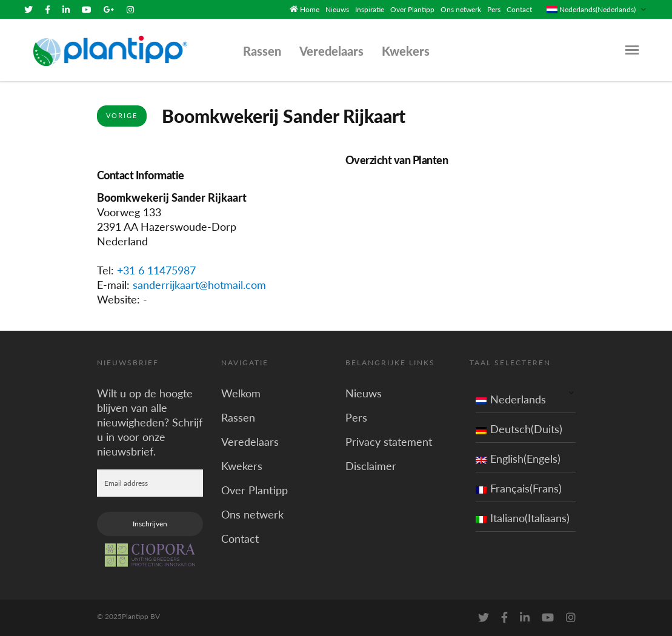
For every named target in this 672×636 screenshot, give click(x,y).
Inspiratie (370, 9)
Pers (494, 9)
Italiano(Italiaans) (523, 518)
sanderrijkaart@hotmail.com (199, 285)
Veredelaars (331, 51)
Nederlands (511, 399)
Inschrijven (150, 524)
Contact (519, 9)
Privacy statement (389, 442)
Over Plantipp (412, 9)
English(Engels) (518, 459)
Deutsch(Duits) (519, 429)
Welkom (241, 393)
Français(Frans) (519, 488)
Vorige (122, 115)
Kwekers (406, 51)
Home (310, 9)
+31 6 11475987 (156, 270)
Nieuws (337, 9)
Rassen (262, 51)
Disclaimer (371, 466)
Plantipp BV (141, 616)
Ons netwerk (461, 9)
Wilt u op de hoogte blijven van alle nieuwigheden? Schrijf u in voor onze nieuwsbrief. (150, 422)
